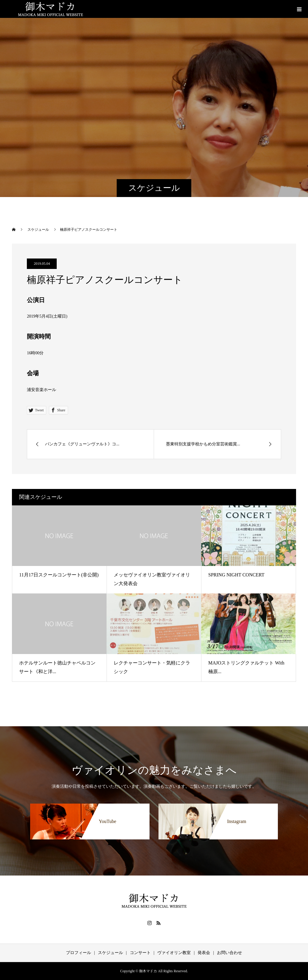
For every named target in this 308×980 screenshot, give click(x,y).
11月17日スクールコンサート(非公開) (59, 575)
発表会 (204, 953)
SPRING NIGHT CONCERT (236, 575)
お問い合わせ (230, 953)
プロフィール (78, 953)
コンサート (140, 953)
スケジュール (110, 953)
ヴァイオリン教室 (174, 953)
